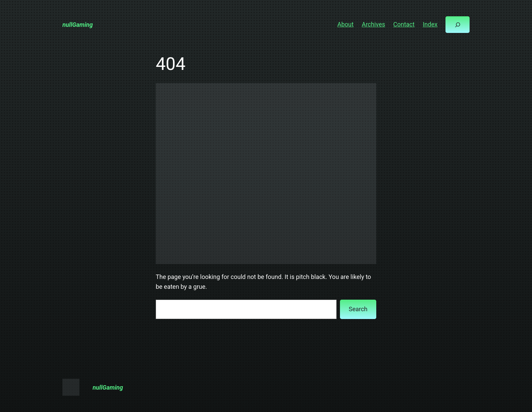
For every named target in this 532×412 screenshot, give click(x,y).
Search (358, 309)
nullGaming (78, 25)
